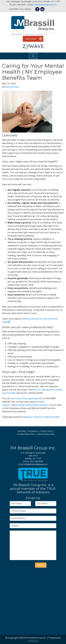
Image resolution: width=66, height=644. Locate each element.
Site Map (22, 431)
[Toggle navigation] (33, 56)
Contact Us (16, 9)
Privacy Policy (46, 431)
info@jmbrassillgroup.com (45, 5)
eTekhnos (33, 641)
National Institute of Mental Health (42, 417)
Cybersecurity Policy (46, 434)
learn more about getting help (27, 398)
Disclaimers (33, 431)
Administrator (12, 87)
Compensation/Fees (26, 434)
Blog (28, 9)
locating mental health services (32, 405)
